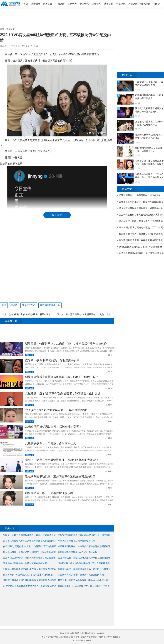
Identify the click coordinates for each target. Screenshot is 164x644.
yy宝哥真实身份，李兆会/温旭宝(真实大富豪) (141, 215)
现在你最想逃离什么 (50, 305)
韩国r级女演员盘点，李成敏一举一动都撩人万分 (149, 149)
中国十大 (84, 4)
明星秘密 (121, 4)
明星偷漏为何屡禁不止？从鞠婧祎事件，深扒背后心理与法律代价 (66, 344)
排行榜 (156, 4)
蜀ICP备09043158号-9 (82, 641)
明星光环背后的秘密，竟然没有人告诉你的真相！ (82, 575)
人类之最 (133, 4)
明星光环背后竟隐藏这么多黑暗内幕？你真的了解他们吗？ (62, 377)
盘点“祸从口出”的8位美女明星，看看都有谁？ (31, 314)
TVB (4, 305)
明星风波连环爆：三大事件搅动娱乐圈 (49, 493)
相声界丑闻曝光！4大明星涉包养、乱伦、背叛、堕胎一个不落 (96, 314)
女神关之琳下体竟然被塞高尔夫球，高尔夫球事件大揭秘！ (149, 163)
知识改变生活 (29, 305)
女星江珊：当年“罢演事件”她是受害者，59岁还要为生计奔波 (63, 394)
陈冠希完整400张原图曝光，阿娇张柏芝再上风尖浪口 (149, 136)
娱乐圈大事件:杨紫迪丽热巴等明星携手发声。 (54, 360)
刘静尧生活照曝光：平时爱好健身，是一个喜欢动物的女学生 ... (149, 176)
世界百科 (109, 4)
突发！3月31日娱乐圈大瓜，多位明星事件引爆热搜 (28, 575)
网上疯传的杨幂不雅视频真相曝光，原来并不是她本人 (149, 110)
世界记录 (35, 4)
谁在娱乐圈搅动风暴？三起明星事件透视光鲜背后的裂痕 (60, 477)
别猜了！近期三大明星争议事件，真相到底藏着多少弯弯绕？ (63, 460)
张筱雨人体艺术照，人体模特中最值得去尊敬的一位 (149, 123)
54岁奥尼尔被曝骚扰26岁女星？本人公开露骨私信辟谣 (30, 586)
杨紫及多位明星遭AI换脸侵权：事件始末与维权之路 (83, 580)
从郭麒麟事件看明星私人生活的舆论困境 (78, 552)
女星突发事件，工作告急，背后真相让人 (50, 443)
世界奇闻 (96, 4)
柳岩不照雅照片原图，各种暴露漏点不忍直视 (141, 240)
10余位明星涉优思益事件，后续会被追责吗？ (53, 427)
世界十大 (72, 4)
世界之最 (48, 4)
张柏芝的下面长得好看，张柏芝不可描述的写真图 (149, 84)
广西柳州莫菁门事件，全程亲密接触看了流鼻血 (149, 97)
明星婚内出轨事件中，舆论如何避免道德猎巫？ (26, 563)
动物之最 (145, 4)
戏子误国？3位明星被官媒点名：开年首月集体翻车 (57, 410)
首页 (26, 4)
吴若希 (14, 305)
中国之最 (60, 4)
